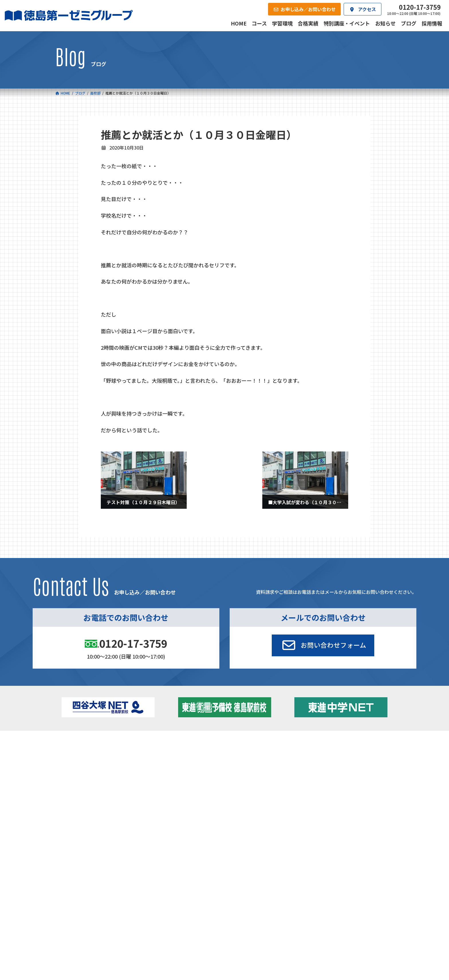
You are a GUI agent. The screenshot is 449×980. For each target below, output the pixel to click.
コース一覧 (72, 743)
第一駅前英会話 (243, 776)
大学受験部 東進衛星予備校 (257, 752)
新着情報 (324, 743)
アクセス (236, 798)
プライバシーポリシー (375, 837)
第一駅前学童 (241, 768)
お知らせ (332, 760)
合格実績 (70, 798)
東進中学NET (169, 777)
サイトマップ (343, 837)
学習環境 (125, 798)
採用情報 (292, 798)
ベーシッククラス (90, 785)
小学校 (76, 752)
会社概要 (181, 798)
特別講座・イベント (342, 752)
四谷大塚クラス (88, 777)
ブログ (330, 768)
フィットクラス (88, 761)
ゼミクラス (84, 769)
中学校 (155, 752)
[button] (323, 645)
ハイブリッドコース (172, 769)
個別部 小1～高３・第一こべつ (257, 760)
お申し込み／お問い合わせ (363, 798)
